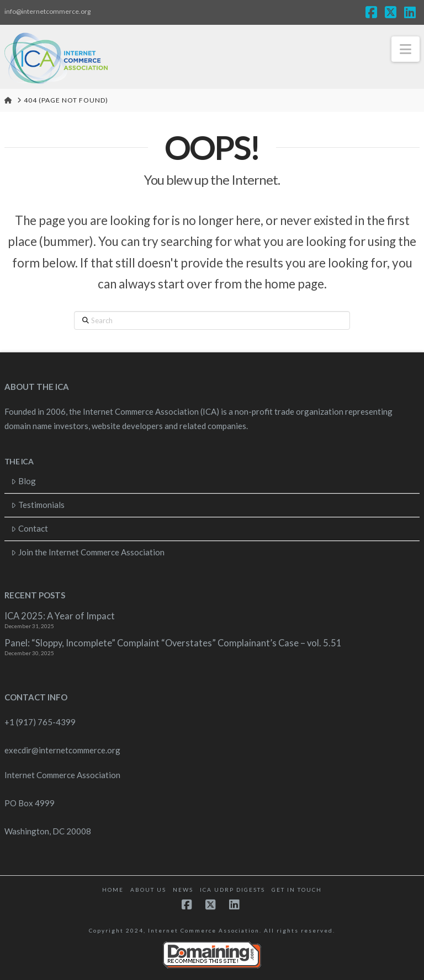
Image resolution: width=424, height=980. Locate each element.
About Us (148, 890)
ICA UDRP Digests (232, 890)
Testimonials (38, 505)
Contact (30, 528)
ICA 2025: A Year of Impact (60, 616)
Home (113, 890)
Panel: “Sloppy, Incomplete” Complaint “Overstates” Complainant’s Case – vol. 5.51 (173, 643)
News (183, 890)
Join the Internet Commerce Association (88, 552)
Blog (23, 481)
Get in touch (297, 890)
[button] (406, 49)
